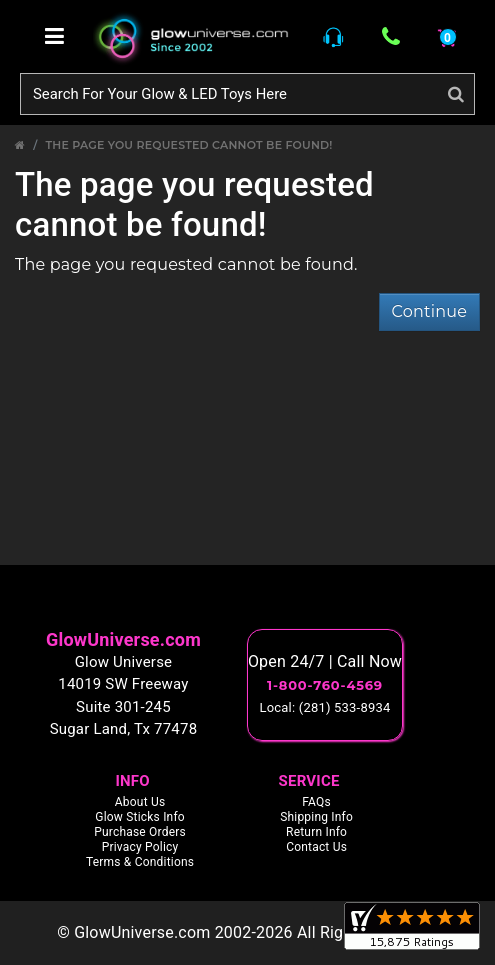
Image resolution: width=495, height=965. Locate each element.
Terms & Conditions (140, 862)
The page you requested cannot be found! (188, 145)
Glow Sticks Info (140, 817)
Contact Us (316, 847)
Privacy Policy (140, 847)
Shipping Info (316, 817)
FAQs (316, 802)
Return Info (316, 832)
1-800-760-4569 (325, 685)
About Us (140, 802)
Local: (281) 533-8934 (325, 707)
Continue (429, 311)
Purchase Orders (140, 832)
